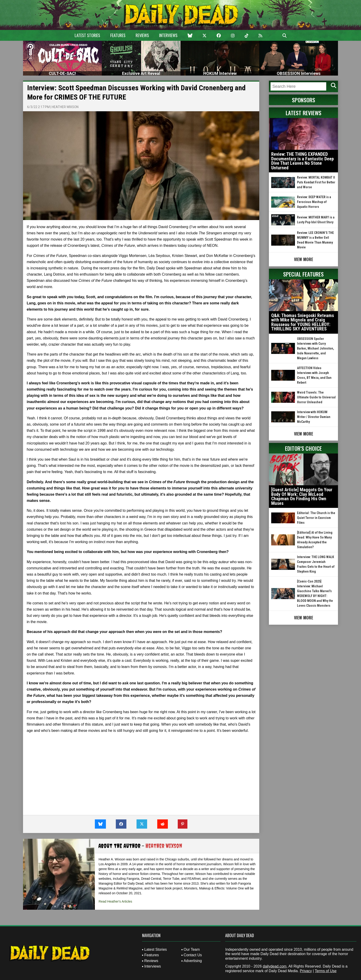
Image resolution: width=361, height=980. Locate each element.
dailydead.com (275, 966)
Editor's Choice (303, 448)
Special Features (303, 274)
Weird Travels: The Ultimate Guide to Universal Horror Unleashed (316, 397)
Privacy (306, 971)
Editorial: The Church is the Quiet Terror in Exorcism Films (316, 518)
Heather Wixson (65, 107)
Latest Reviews (304, 113)
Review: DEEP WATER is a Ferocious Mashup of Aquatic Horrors (314, 202)
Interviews (168, 35)
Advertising (193, 961)
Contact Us (193, 955)
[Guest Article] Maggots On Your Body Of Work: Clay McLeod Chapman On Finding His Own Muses (302, 496)
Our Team (192, 949)
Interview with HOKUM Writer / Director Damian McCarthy (314, 417)
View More (304, 259)
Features (118, 35)
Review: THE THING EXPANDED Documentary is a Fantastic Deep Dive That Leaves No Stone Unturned (303, 161)
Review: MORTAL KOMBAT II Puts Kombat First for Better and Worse (316, 182)
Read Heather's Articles (115, 901)
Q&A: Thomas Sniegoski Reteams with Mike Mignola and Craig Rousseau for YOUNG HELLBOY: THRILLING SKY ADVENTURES (303, 322)
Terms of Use (326, 971)
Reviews (142, 35)
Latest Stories (87, 35)
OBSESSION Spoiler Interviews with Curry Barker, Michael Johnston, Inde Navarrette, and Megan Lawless (316, 348)
